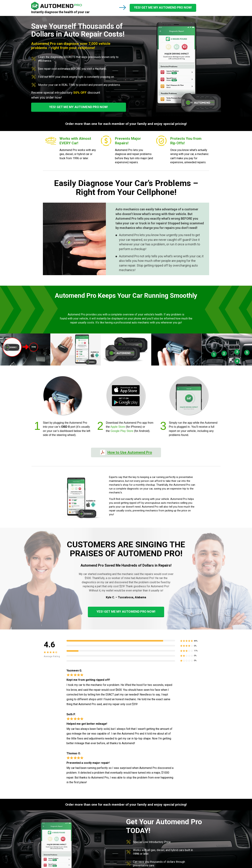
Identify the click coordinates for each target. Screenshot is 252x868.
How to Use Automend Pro (130, 452)
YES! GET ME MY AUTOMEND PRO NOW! (163, 7)
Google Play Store (122, 431)
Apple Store (118, 427)
